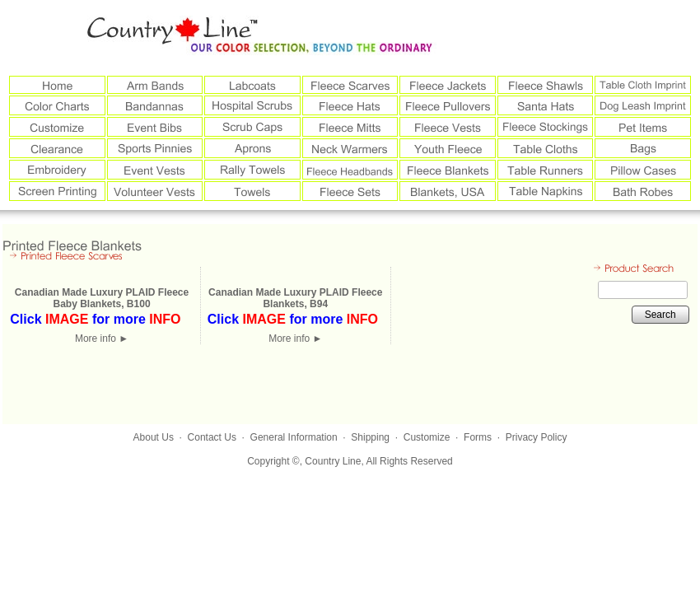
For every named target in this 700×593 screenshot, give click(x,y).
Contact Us (212, 437)
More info (102, 339)
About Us (154, 437)
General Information (294, 437)
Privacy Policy (537, 437)
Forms (478, 437)
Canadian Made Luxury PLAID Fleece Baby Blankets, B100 (102, 298)
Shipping (370, 437)
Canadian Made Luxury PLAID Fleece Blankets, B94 (295, 298)
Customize (427, 437)
